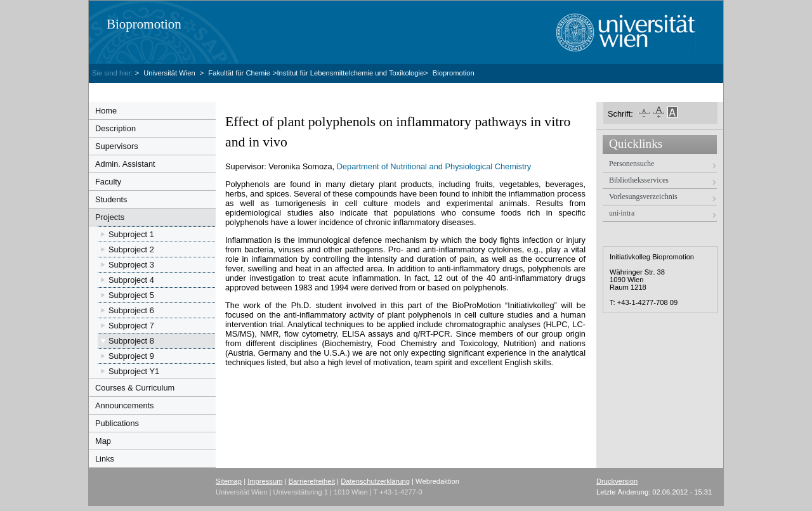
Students (111, 199)
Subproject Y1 (134, 371)
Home (106, 111)
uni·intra (622, 213)
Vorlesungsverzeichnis (643, 197)
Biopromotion (144, 24)
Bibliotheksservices (639, 180)
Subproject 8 (131, 341)
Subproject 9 (131, 356)
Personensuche (632, 164)
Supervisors (117, 146)
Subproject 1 (131, 234)
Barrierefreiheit (312, 481)
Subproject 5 (131, 295)
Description (115, 128)
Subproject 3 (131, 265)
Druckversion (617, 481)
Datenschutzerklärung (375, 481)
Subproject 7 (131, 326)
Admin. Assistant (125, 164)
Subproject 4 (131, 280)
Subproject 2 (131, 249)
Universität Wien (170, 73)
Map (103, 441)
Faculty (108, 182)
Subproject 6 (131, 310)
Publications (117, 423)
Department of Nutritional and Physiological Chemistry (434, 166)
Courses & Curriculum (135, 388)
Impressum (265, 481)
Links (105, 459)
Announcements (124, 405)
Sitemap (229, 481)
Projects (110, 217)
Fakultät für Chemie (239, 73)
